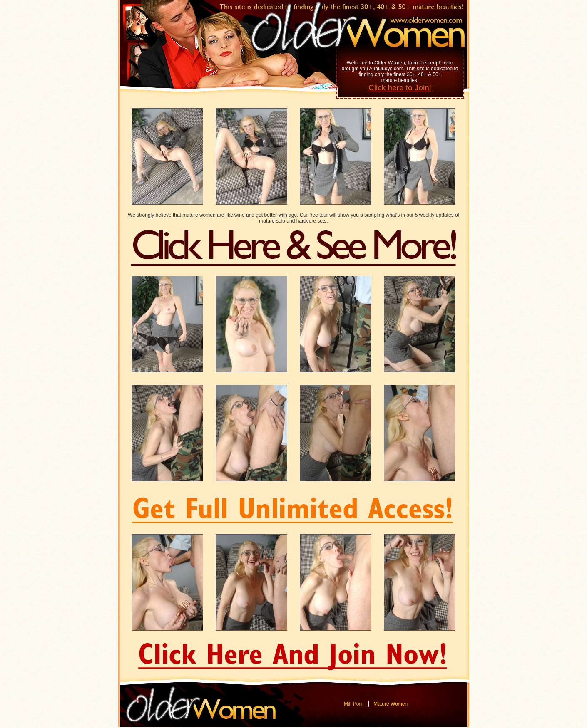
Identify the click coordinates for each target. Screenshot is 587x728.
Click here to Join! (400, 88)
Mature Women (391, 704)
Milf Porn (354, 704)
